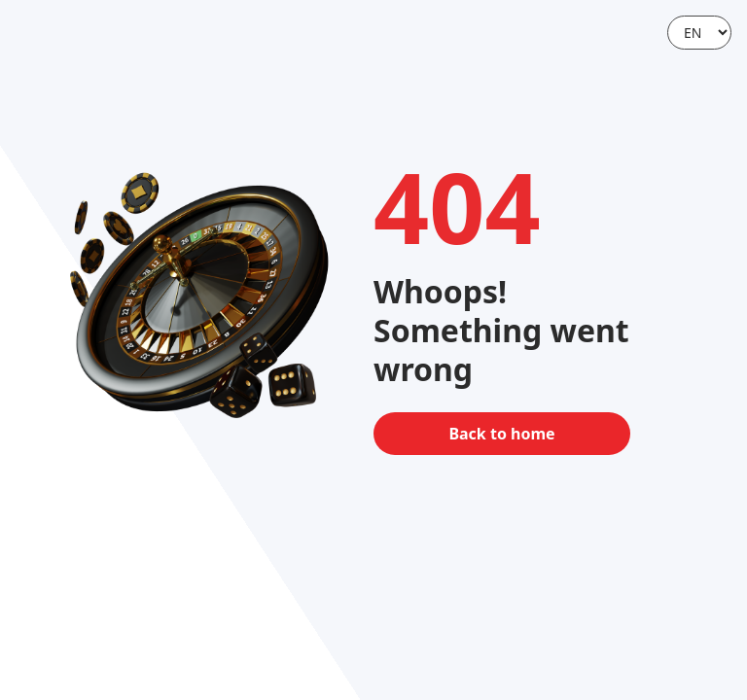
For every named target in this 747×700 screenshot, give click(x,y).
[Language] (699, 33)
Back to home (501, 434)
